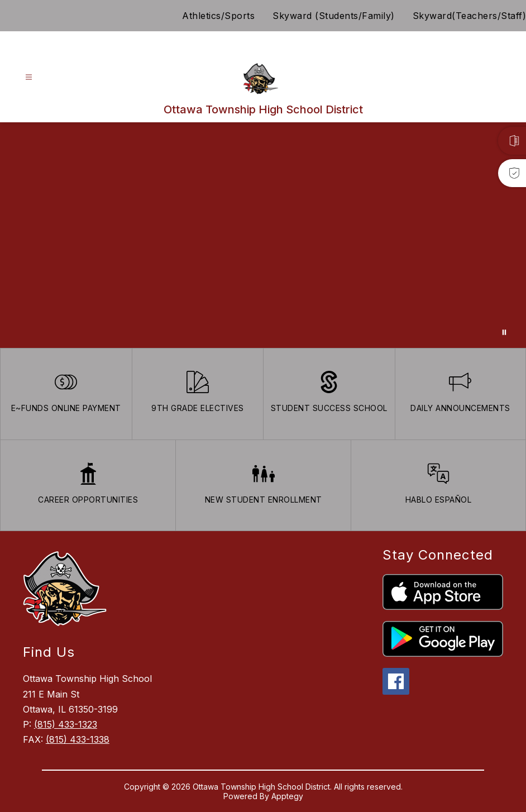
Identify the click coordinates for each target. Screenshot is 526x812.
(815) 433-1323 (66, 724)
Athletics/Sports (218, 16)
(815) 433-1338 (78, 739)
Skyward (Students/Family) (334, 16)
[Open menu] (29, 77)
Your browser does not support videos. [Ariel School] (263, 235)
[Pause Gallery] (504, 332)
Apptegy (287, 796)
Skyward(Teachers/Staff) (470, 16)
